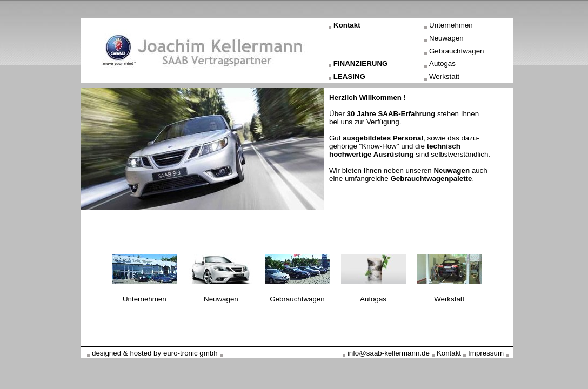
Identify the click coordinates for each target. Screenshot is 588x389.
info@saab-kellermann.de (389, 353)
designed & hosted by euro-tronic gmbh (155, 353)
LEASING (349, 76)
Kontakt (347, 25)
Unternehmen (451, 25)
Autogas (442, 63)
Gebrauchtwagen (457, 51)
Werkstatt (444, 76)
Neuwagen (446, 38)
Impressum (486, 353)
